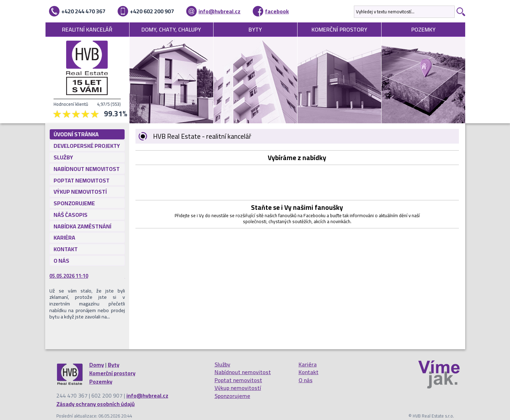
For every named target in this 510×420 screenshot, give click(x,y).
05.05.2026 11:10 (69, 276)
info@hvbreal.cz (219, 11)
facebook (277, 11)
